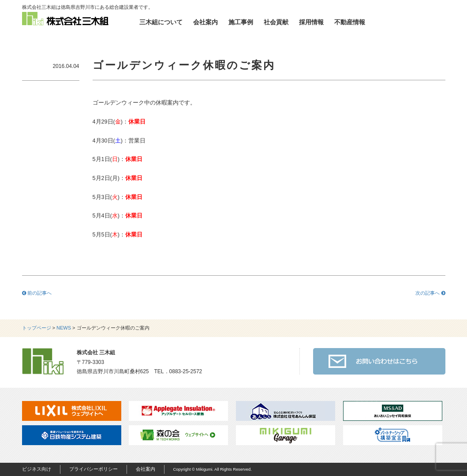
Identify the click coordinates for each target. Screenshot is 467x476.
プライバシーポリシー (93, 469)
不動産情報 (350, 22)
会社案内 (205, 22)
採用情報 (311, 22)
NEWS (64, 328)
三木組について (161, 22)
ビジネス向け (37, 469)
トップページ (37, 328)
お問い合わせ (410, 22)
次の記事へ (430, 293)
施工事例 (241, 22)
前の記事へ (37, 293)
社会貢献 (276, 22)
